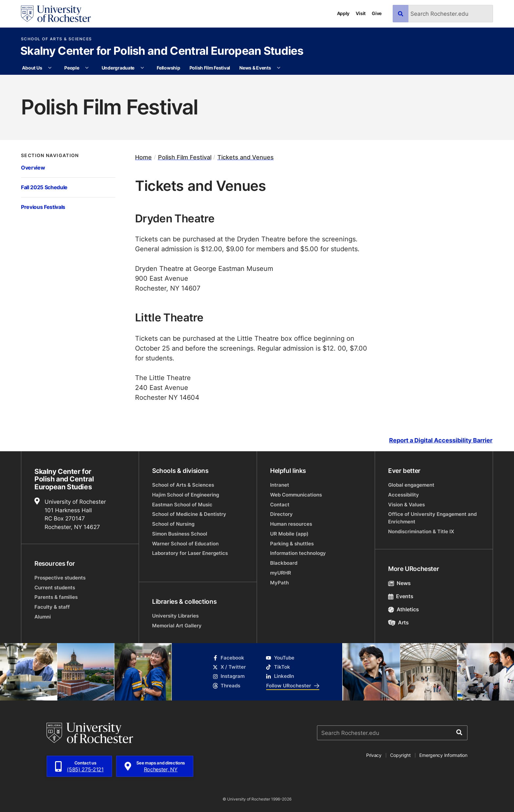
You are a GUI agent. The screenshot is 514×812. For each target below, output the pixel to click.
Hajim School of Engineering (186, 495)
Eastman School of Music (182, 505)
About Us (32, 68)
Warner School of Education (185, 544)
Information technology (298, 553)
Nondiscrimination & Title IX (421, 531)
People (72, 68)
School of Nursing (173, 524)
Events (401, 596)
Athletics (404, 609)
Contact (280, 505)
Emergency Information (443, 755)
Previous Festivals (43, 207)
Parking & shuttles (292, 544)
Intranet (280, 485)
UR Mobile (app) (289, 534)
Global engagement (411, 485)
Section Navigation (50, 155)
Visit (361, 13)
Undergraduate (118, 68)
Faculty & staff (52, 607)
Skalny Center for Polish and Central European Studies (162, 51)
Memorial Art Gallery (177, 626)
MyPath (279, 583)
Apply (343, 13)
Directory (281, 514)
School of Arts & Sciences (57, 39)
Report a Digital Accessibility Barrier (441, 440)
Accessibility (404, 495)
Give (377, 13)
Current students (55, 588)
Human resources (291, 524)
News (399, 583)
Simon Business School (180, 534)
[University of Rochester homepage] (56, 14)
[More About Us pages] (50, 68)
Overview (33, 167)
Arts (398, 622)
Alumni (43, 617)
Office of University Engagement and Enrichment (432, 518)
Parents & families (56, 597)
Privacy (374, 755)
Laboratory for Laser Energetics (190, 553)
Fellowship (168, 68)
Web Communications (296, 495)
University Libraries (175, 616)
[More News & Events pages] (279, 68)
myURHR (281, 573)
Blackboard (284, 563)
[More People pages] (87, 68)
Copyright (400, 755)
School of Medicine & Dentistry (189, 514)
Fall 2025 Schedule (44, 187)
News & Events (255, 68)
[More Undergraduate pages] (142, 68)
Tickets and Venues (246, 157)
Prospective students (60, 578)
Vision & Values (406, 505)
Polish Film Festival (210, 68)
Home (143, 157)
